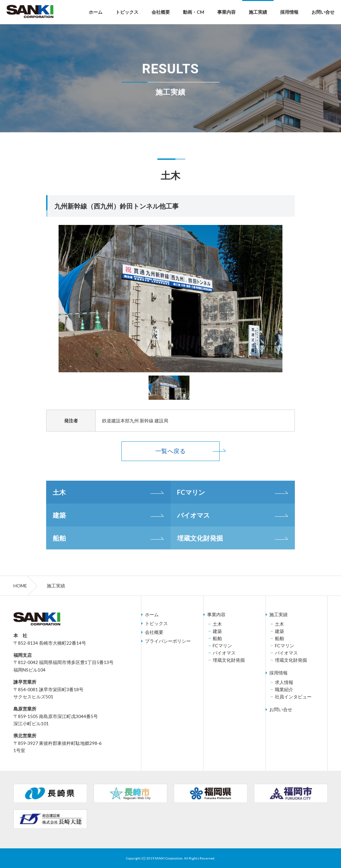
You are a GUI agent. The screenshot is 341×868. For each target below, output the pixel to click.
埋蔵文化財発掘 (200, 538)
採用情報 (289, 12)
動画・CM (194, 12)
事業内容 (226, 12)
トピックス (127, 12)
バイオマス (193, 515)
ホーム (96, 12)
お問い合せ (323, 12)
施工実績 (258, 12)
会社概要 (161, 12)
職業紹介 (284, 690)
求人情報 (284, 682)
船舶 (59, 538)
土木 (59, 492)
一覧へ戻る (170, 451)
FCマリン (191, 492)
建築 (59, 515)
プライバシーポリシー (168, 641)
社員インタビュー (293, 697)
